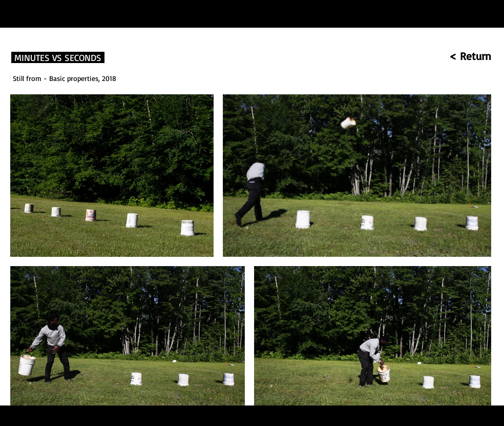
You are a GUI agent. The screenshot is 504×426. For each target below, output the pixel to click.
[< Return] (442, 56)
